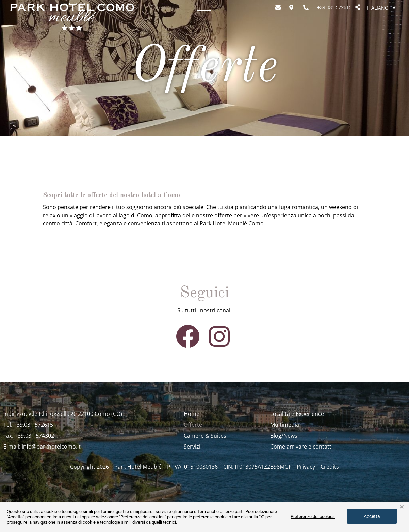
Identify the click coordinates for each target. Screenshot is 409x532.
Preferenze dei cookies (313, 517)
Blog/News (284, 436)
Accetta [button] (372, 516)
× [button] (402, 507)
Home (192, 414)
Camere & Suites (205, 436)
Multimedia (285, 425)
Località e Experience (297, 414)
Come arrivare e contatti (301, 447)
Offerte (193, 425)
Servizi (192, 447)
